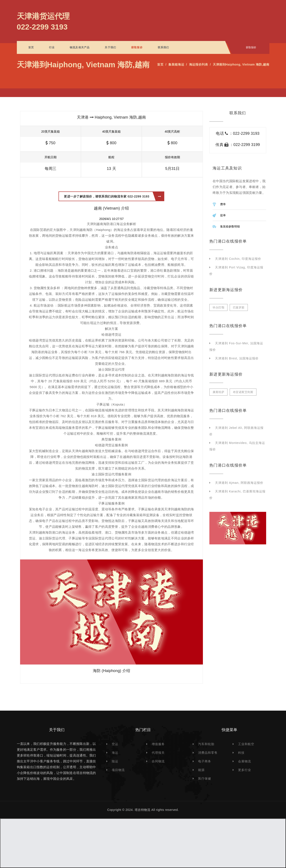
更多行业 (245, 770)
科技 (241, 753)
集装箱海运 (176, 64)
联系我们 (164, 47)
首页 (31, 47)
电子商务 (205, 761)
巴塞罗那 (239, 308)
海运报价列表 (198, 64)
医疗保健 (205, 779)
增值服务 (158, 744)
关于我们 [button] (110, 47)
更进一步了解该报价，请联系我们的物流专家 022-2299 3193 (112, 196)
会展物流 (245, 761)
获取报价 (137, 47)
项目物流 (118, 770)
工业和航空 (246, 744)
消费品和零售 (208, 753)
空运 (115, 744)
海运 (115, 753)
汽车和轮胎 (206, 744)
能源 (201, 770)
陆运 (115, 761)
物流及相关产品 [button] (80, 47)
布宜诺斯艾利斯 (243, 392)
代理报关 (158, 753)
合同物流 (158, 761)
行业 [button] (52, 47)
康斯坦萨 (218, 392)
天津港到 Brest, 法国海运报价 (237, 358)
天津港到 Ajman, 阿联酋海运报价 (239, 483)
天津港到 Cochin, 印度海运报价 (238, 259)
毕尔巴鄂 (218, 308)
